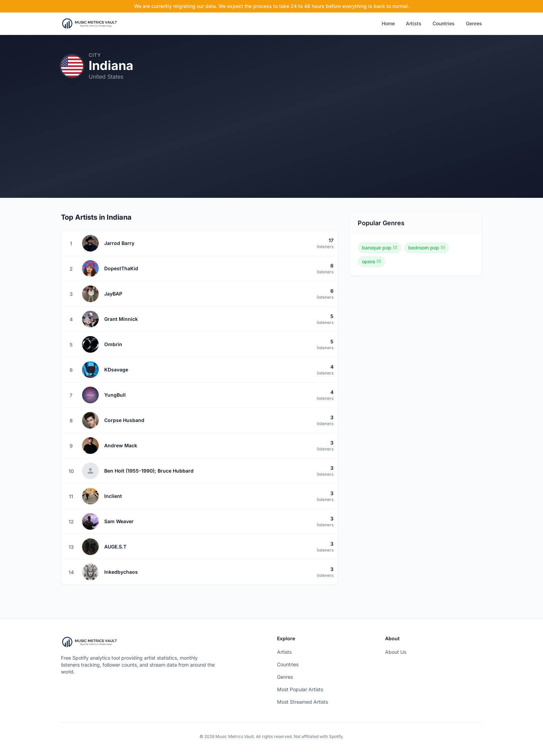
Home (388, 23)
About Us (396, 652)
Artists (414, 23)
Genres (474, 23)
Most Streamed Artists (302, 702)
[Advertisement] (271, 149)
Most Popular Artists (300, 689)
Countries (444, 23)
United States (106, 77)
